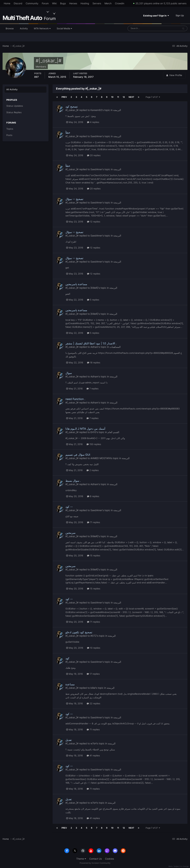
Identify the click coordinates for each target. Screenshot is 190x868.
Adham (94, 347)
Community (32, 3)
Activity (24, 28)
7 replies (93, 389)
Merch (108, 3)
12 (124, 97)
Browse (10, 28)
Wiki (54, 3)
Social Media (64, 28)
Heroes (73, 3)
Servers (97, 3)
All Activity (12, 89)
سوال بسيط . (73, 481)
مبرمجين (71, 533)
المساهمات (115, 347)
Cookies (109, 859)
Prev (64, 97)
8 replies (93, 496)
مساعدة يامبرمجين (76, 284)
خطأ (68, 133)
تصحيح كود (72, 107)
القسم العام (113, 432)
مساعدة (70, 684)
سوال (69, 373)
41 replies (93, 755)
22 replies (93, 703)
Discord (18, 3)
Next (131, 97)
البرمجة (117, 110)
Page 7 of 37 (153, 97)
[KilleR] (94, 288)
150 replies (94, 444)
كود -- (69, 507)
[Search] (143, 28)
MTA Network (42, 28)
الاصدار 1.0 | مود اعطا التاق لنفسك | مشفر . (91, 343)
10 (112, 97)
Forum (45, 3)
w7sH (93, 743)
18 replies (94, 363)
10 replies (94, 648)
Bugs (63, 3)
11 (118, 97)
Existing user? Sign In (156, 16)
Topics (10, 129)
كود (67, 658)
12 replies (94, 222)
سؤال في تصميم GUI (78, 455)
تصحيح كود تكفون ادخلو (79, 632)
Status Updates (15, 106)
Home (7, 3)
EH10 (93, 432)
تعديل (69, 740)
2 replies (93, 470)
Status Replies (14, 112)
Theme (81, 859)
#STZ (94, 636)
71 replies (94, 522)
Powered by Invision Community (95, 863)
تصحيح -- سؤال (74, 199)
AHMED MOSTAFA (100, 458)
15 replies (94, 555)
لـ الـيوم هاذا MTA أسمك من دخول (85, 429)
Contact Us (96, 859)
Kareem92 (96, 110)
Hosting (85, 3)
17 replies (93, 674)
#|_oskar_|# (72, 110)
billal (93, 688)
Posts (9, 135)
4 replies (93, 122)
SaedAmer (96, 136)
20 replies (94, 155)
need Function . (75, 399)
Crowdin (120, 3)
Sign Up (180, 15)
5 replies (93, 300)
